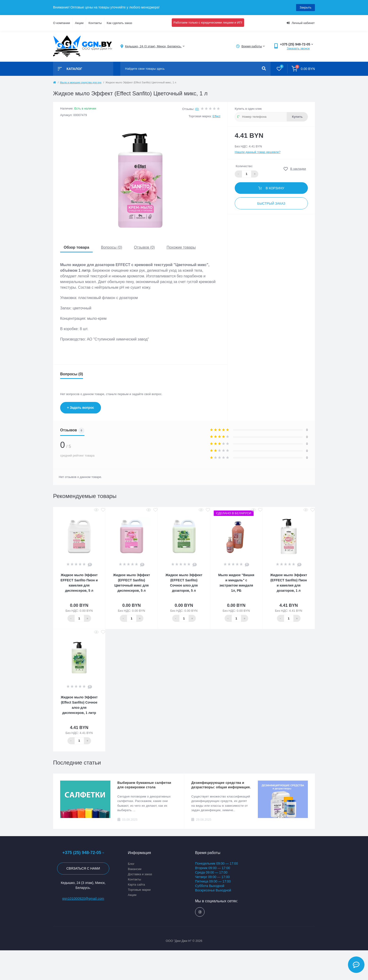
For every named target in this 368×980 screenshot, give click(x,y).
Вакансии (135, 869)
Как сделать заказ (119, 23)
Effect (216, 116)
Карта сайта (136, 885)
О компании (62, 23)
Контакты (95, 23)
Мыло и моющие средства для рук (81, 82)
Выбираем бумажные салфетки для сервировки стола (144, 785)
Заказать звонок (298, 48)
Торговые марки (139, 890)
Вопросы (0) (112, 247)
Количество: (244, 166)
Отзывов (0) (144, 247)
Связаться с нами (83, 868)
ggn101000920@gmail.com (83, 899)
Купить (297, 117)
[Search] (264, 69)
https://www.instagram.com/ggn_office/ (200, 912)
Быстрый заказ (271, 203)
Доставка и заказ (140, 874)
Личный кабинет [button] (301, 23)
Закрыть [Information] (305, 7)
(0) (197, 109)
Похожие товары (181, 247)
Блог (131, 864)
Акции (79, 23)
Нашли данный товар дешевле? (258, 152)
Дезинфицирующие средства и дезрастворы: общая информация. (221, 785)
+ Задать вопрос (81, 408)
